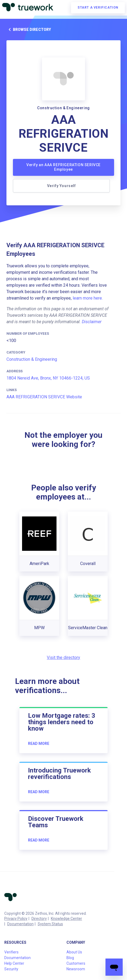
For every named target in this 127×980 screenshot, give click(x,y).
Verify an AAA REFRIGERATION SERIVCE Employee (63, 167)
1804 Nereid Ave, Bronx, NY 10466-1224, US (48, 378)
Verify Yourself (61, 186)
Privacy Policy (16, 919)
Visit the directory (63, 657)
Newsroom (76, 969)
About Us (74, 952)
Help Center (14, 963)
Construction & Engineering (32, 359)
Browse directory (29, 30)
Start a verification (98, 8)
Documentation (20, 924)
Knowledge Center (66, 919)
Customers (76, 963)
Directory (39, 919)
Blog (70, 958)
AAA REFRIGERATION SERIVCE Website (44, 397)
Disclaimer (92, 322)
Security (11, 969)
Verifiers (11, 952)
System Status (50, 924)
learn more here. (88, 298)
